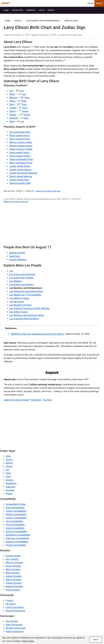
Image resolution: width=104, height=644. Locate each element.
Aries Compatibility (15, 508)
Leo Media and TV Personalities (25, 295)
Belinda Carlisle (17, 253)
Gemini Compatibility (16, 514)
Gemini (27, 115)
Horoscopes (12, 621)
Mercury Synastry (14, 563)
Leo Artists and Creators (22, 278)
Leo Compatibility (14, 521)
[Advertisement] (52, 226)
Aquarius (10, 490)
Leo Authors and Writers (21, 285)
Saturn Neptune (21, 176)
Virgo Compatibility (15, 525)
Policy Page (28, 641)
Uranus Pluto (19, 180)
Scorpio (9, 480)
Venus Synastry (13, 566)
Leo (22, 91)
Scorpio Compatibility (16, 531)
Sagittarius (11, 483)
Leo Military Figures (19, 298)
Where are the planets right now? (48, 191)
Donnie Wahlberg (18, 260)
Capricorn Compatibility (17, 538)
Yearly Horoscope (15, 631)
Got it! (96, 640)
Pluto (12, 121)
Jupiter (13, 108)
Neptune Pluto (20, 183)
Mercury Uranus (21, 146)
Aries (8, 456)
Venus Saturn (20, 153)
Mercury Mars (21, 142)
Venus (12, 101)
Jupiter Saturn (20, 166)
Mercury (13, 98)
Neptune (14, 118)
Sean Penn (15, 256)
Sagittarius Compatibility (18, 535)
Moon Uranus (20, 136)
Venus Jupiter (21, 149)
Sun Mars (20, 132)
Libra (26, 118)
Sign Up (99, 3)
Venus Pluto (21, 159)
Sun (11, 91)
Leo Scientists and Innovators (24, 319)
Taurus (9, 460)
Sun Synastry (12, 559)
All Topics (11, 604)
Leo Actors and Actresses (22, 274)
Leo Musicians (17, 302)
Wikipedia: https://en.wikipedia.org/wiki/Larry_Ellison (37, 334)
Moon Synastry (13, 569)
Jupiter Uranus (20, 170)
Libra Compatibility (15, 528)
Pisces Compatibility (16, 545)
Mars (12, 104)
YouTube (47, 400)
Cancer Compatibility (16, 518)
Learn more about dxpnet (16, 400)
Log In (90, 3)
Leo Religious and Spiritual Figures (27, 315)
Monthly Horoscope (16, 628)
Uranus (13, 115)
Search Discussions (16, 611)
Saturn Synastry (14, 580)
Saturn (13, 111)
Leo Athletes (16, 281)
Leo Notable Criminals (20, 305)
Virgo (27, 98)
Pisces (9, 494)
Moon (12, 94)
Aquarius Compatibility (17, 542)
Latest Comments (15, 607)
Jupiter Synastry (14, 576)
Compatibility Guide (15, 504)
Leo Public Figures (19, 312)
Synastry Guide (13, 556)
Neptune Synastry (15, 586)
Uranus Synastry (14, 583)
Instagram (36, 400)
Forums (9, 600)
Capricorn (11, 487)
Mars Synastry (13, 573)
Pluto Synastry (13, 590)
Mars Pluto (21, 163)
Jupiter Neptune (23, 173)
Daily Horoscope (14, 625)
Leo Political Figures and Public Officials (29, 308)
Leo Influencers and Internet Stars (26, 291)
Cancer (25, 111)
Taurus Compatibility (16, 511)
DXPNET (6, 3)
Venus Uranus (20, 156)
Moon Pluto (20, 139)
